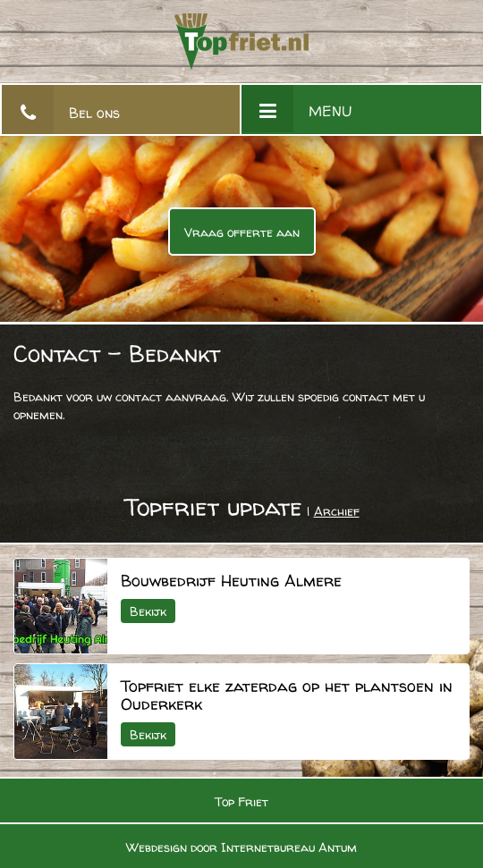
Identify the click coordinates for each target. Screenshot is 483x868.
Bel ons (94, 113)
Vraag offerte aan (242, 232)
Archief (337, 511)
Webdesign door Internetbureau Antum (241, 847)
